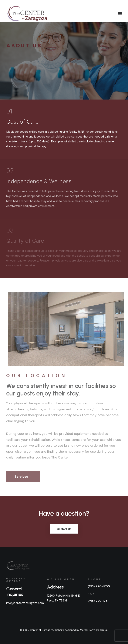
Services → (23, 477)
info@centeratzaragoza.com (25, 603)
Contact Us (64, 529)
